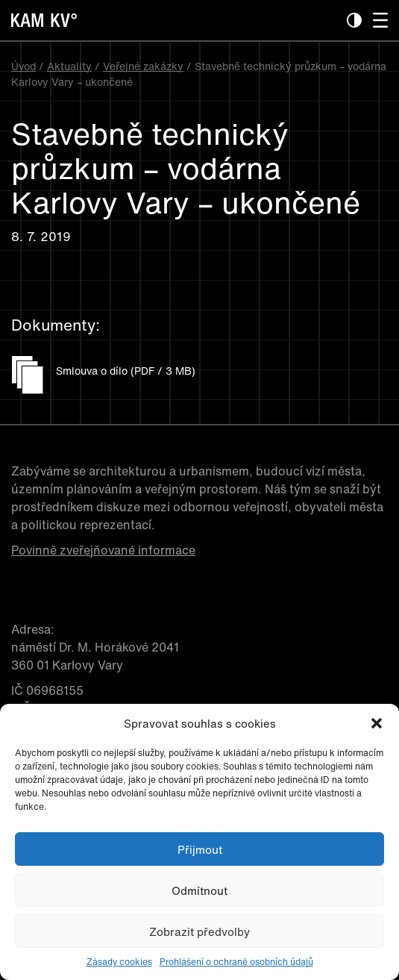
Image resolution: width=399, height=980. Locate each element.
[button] (377, 723)
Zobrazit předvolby (199, 931)
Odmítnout (199, 890)
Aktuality (69, 66)
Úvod (23, 66)
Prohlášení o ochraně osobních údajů (236, 962)
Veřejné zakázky (143, 66)
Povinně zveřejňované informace (103, 550)
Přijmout (200, 849)
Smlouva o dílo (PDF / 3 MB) (126, 371)
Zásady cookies (119, 962)
